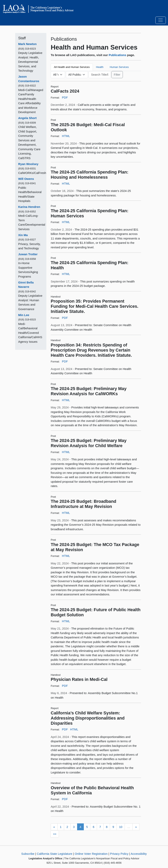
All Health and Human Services (72, 67)
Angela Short (27, 118)
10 (121, 827)
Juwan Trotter (28, 254)
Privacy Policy (119, 854)
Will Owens (26, 179)
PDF (65, 97)
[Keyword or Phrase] (100, 75)
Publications (117, 55)
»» (55, 834)
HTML (66, 136)
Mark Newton (27, 44)
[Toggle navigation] (161, 20)
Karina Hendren (29, 207)
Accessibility (139, 854)
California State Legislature (55, 854)
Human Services (119, 67)
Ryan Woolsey (28, 164)
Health (100, 67)
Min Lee (24, 315)
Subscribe (28, 854)
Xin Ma (23, 235)
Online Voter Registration (91, 854)
